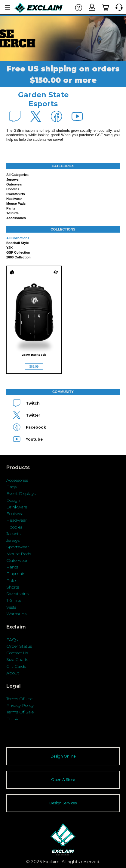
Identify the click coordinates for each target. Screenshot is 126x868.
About (13, 673)
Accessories (16, 218)
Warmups (16, 614)
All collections (18, 238)
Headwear (14, 199)
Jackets (13, 534)
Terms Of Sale (20, 712)
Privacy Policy (20, 705)
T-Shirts (14, 600)
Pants (11, 208)
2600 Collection (18, 257)
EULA (12, 719)
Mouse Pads (16, 203)
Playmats (16, 574)
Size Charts (17, 659)
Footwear (16, 514)
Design (13, 500)
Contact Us (17, 653)
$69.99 (34, 367)
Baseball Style (18, 243)
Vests (11, 607)
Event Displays (21, 493)
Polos (12, 580)
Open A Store (63, 780)
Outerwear (14, 184)
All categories (17, 175)
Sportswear (18, 547)
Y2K (9, 248)
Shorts (13, 587)
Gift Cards (16, 666)
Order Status (19, 646)
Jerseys (12, 179)
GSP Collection (18, 252)
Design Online (63, 756)
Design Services (63, 803)
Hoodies (13, 189)
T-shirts (12, 213)
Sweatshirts (16, 194)
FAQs (12, 640)
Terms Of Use (19, 699)
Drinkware (17, 507)
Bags (11, 487)
